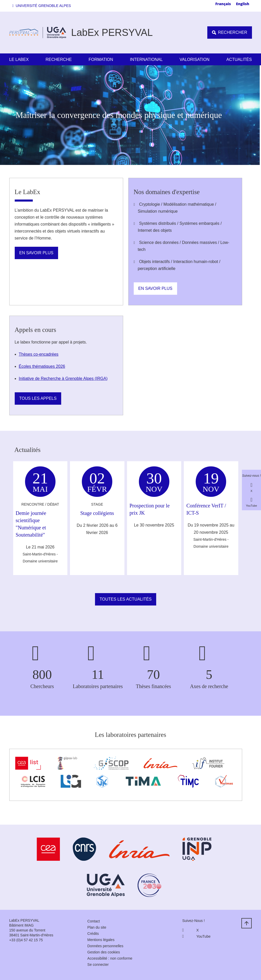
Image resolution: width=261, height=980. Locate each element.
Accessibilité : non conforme (110, 958)
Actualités (239, 59)
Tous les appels (38, 398)
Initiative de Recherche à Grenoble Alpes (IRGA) (63, 379)
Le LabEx (19, 59)
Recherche (58, 59)
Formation (101, 59)
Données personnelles (105, 946)
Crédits (93, 934)
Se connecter (98, 965)
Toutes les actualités (126, 599)
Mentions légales (101, 940)
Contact (93, 921)
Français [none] (223, 4)
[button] (42, 6)
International (146, 59)
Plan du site (97, 927)
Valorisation (195, 59)
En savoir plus (36, 253)
